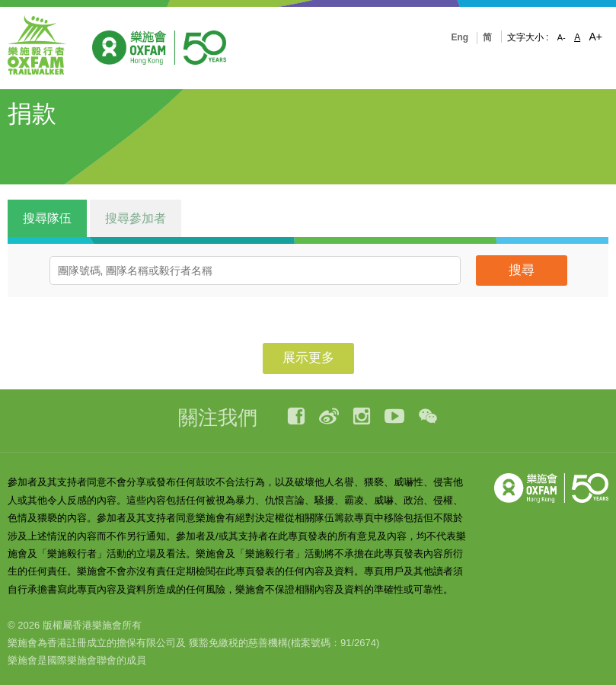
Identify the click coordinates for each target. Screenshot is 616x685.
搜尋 (522, 270)
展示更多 (308, 358)
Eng (460, 37)
